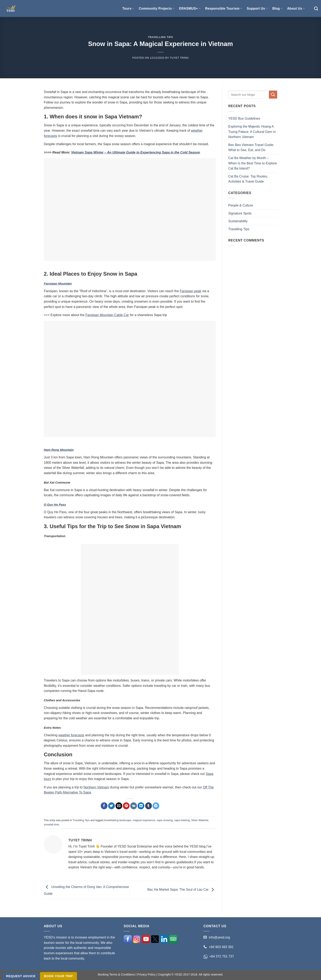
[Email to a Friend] (119, 806)
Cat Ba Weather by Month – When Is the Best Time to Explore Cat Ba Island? (253, 163)
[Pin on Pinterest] (126, 806)
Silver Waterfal (200, 820)
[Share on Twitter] (111, 806)
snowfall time (51, 825)
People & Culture (241, 205)
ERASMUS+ (190, 8)
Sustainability (238, 221)
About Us (296, 8)
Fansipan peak (190, 291)
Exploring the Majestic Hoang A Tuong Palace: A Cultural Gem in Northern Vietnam (252, 132)
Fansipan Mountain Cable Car (107, 315)
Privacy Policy (146, 974)
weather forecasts (71, 735)
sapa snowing (165, 820)
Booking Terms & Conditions (116, 974)
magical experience (144, 820)
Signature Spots (240, 213)
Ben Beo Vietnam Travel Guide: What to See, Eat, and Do (251, 148)
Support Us (257, 8)
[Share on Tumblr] (149, 806)
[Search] (316, 8)
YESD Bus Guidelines (244, 118)
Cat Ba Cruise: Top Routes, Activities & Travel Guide (248, 179)
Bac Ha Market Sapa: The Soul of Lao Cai (182, 890)
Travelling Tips (160, 37)
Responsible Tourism (224, 8)
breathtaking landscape (118, 820)
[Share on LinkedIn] (141, 806)
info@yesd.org (219, 937)
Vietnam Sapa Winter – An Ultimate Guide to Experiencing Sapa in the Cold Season (136, 152)
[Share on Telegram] (156, 806)
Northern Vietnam (96, 787)
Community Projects (157, 8)
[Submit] (273, 95)
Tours (128, 8)
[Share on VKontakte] (134, 806)
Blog (277, 8)
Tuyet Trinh (179, 58)
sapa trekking (182, 820)
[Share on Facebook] (104, 806)
